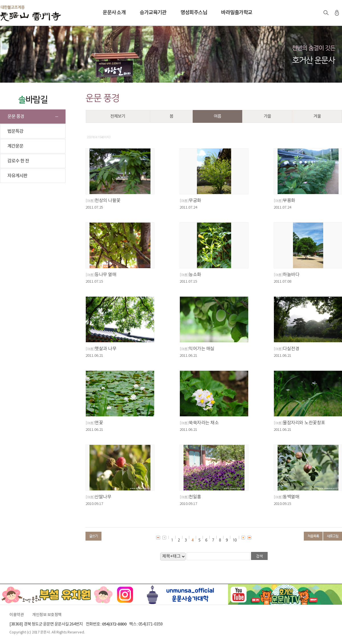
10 (235, 540)
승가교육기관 (153, 13)
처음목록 (313, 536)
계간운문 (15, 146)
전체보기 (118, 116)
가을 (267, 116)
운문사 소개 (114, 13)
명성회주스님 (194, 13)
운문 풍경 (16, 117)
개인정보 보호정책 (47, 615)
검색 (326, 13)
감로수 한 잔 (18, 161)
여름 (217, 116)
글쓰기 (93, 536)
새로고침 (333, 536)
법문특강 (15, 131)
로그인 (337, 13)
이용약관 (17, 615)
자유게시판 (17, 176)
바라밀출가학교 (237, 13)
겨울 (317, 116)
